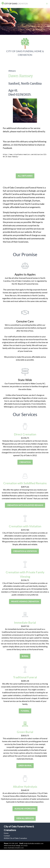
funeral (25, 711)
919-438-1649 (13, 843)
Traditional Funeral (25, 677)
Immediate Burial (25, 622)
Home (6, 833)
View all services (25, 818)
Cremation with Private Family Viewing (25, 574)
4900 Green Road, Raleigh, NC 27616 (16, 846)
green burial (25, 765)
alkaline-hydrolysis (25, 809)
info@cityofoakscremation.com (31, 843)
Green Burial (25, 732)
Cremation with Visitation (25, 526)
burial (25, 656)
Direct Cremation (25, 434)
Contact (7, 836)
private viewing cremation (25, 601)
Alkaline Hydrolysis (25, 787)
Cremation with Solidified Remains (25, 483)
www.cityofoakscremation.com (14, 848)
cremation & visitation (25, 551)
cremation (25, 462)
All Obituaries (25, 176)
